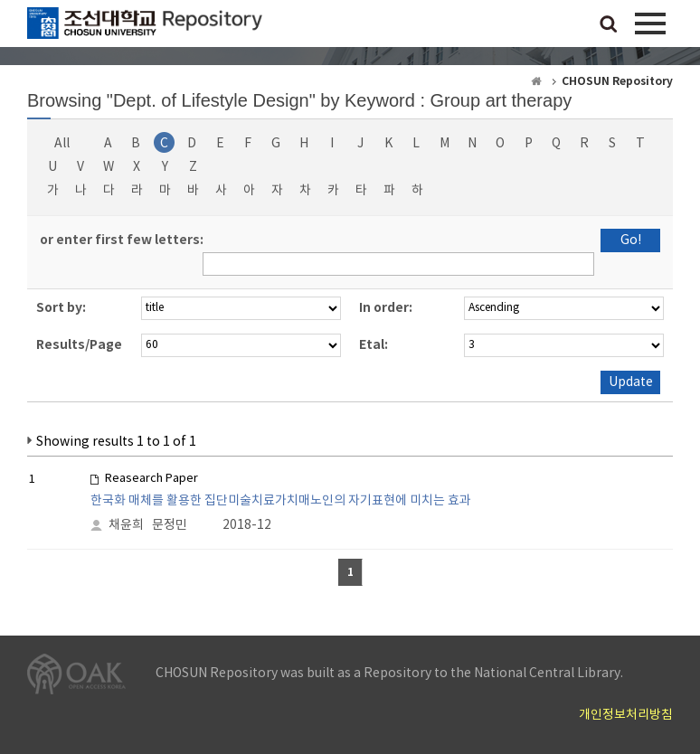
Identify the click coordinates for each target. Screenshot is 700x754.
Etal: (374, 345)
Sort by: (61, 308)
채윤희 (126, 525)
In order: (386, 308)
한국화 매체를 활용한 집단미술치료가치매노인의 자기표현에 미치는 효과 (281, 501)
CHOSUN (145, 27)
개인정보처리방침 (626, 715)
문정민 (170, 525)
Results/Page (79, 345)
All (62, 144)
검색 (609, 25)
